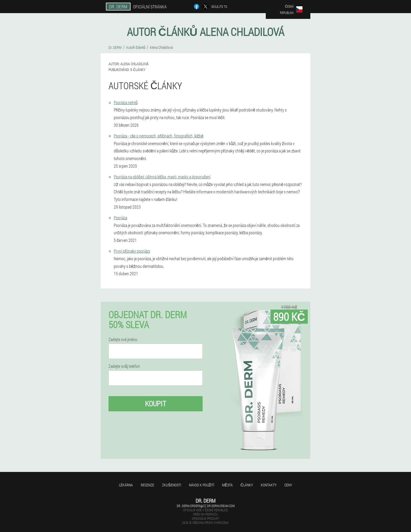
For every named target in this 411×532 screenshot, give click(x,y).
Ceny (288, 485)
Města (227, 485)
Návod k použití (202, 485)
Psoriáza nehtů (126, 102)
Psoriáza (120, 218)
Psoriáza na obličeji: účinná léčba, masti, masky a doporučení (162, 177)
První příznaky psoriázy (132, 251)
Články (247, 485)
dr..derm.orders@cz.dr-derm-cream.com (206, 506)
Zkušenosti (171, 485)
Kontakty (269, 485)
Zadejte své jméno (123, 339)
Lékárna (126, 485)
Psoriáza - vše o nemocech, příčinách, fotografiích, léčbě (159, 136)
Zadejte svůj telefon (124, 366)
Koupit (156, 404)
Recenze (147, 485)
